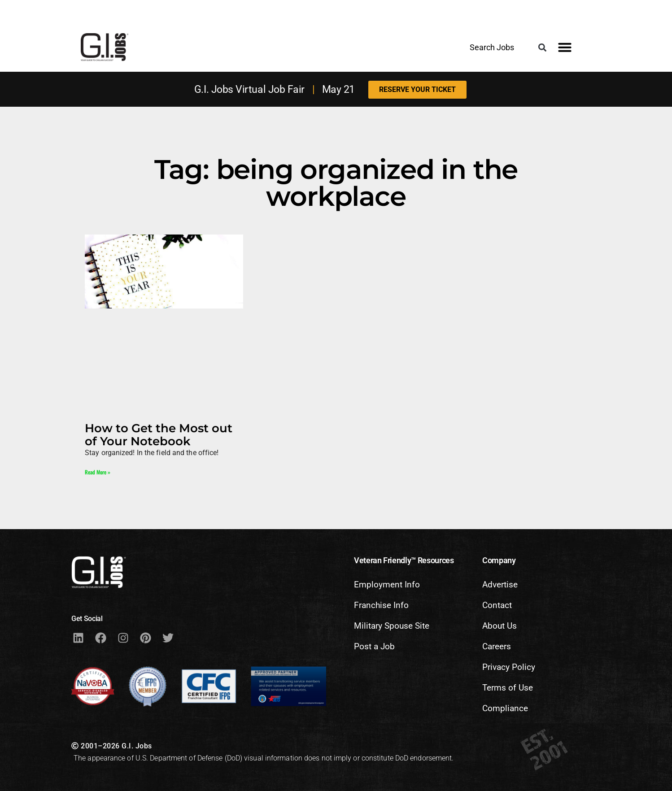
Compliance (505, 708)
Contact (497, 605)
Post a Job (374, 646)
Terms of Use (508, 688)
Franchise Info (381, 605)
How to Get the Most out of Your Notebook (159, 435)
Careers (497, 646)
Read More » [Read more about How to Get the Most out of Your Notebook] (98, 472)
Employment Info (387, 585)
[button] (542, 48)
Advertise (500, 585)
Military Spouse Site (392, 626)
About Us (500, 626)
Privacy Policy (509, 667)
